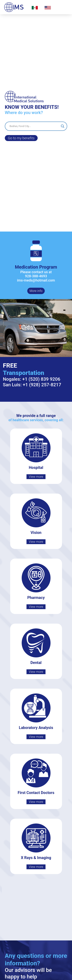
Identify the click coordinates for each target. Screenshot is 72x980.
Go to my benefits (21, 138)
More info (36, 291)
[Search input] (34, 126)
